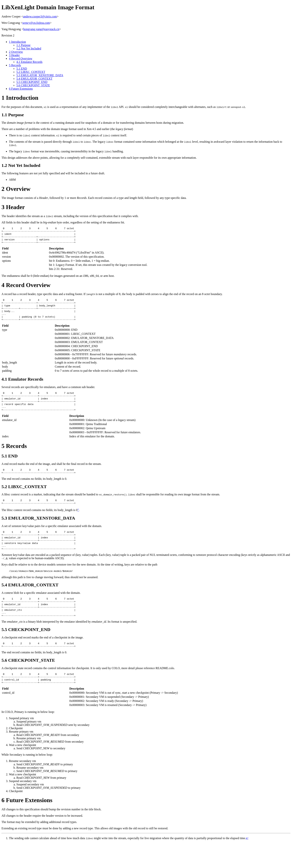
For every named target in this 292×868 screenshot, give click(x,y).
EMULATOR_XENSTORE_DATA (40, 75)
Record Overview (21, 59)
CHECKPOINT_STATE (33, 85)
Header (14, 55)
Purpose (23, 45)
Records (15, 65)
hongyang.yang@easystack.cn (41, 29)
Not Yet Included (29, 48)
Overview (16, 52)
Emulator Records (29, 62)
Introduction (17, 42)
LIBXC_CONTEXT (31, 72)
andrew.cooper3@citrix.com (40, 16)
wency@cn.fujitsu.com (36, 23)
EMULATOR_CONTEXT (34, 79)
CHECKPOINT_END (32, 82)
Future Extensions (21, 89)
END (22, 69)
